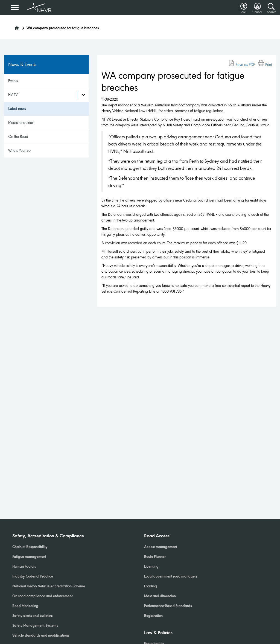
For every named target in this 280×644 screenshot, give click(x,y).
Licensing (151, 567)
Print (265, 65)
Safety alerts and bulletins (32, 616)
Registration (153, 616)
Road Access (157, 536)
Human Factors (24, 567)
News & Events (22, 64)
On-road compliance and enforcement (43, 596)
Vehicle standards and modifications (41, 636)
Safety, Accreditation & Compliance (48, 536)
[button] (244, 5)
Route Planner (155, 557)
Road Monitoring (25, 606)
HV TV (13, 95)
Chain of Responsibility (30, 547)
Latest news (17, 109)
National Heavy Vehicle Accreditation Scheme (49, 587)
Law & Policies (158, 633)
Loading (151, 587)
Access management (161, 547)
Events (13, 81)
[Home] (13, 27)
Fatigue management (29, 557)
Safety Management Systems (35, 626)
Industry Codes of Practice (33, 577)
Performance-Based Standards (168, 606)
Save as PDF (242, 65)
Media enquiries (21, 123)
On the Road (18, 137)
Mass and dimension (160, 596)
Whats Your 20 (19, 151)
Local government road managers (171, 577)
